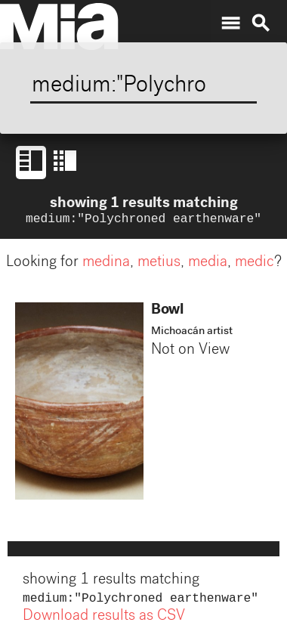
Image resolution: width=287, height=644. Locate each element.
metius (159, 265)
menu (230, 23)
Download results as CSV (104, 620)
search (261, 23)
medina (106, 265)
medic (255, 265)
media (208, 265)
